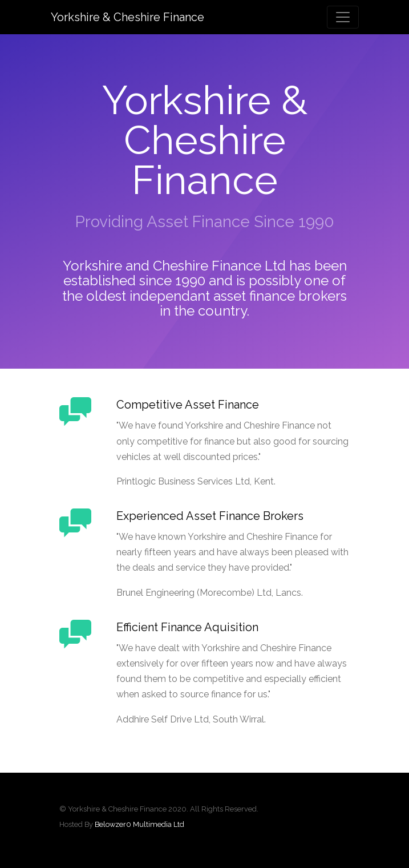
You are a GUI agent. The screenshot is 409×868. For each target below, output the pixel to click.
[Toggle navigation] (343, 17)
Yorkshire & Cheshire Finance (127, 17)
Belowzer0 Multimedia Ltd (139, 824)
